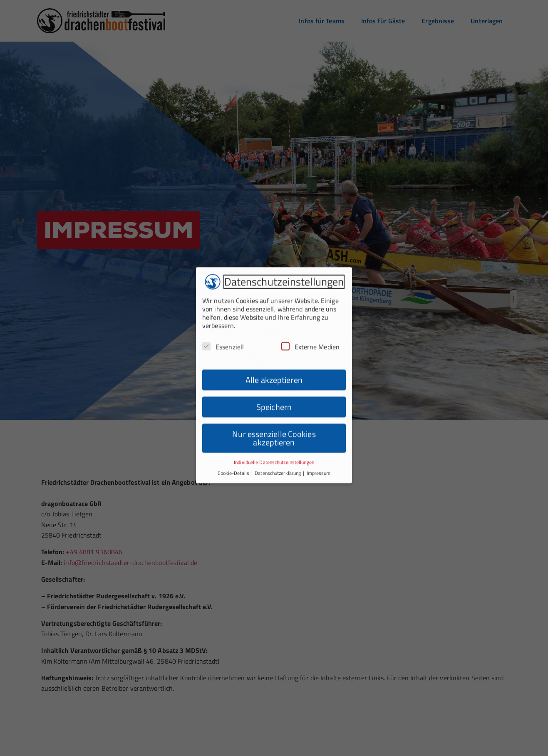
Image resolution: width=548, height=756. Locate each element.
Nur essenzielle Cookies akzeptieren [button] (274, 420)
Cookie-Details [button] (234, 456)
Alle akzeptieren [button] (274, 362)
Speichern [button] (274, 389)
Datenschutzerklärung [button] (278, 456)
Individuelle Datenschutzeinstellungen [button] (274, 445)
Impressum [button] (319, 456)
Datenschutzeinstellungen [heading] (284, 264)
